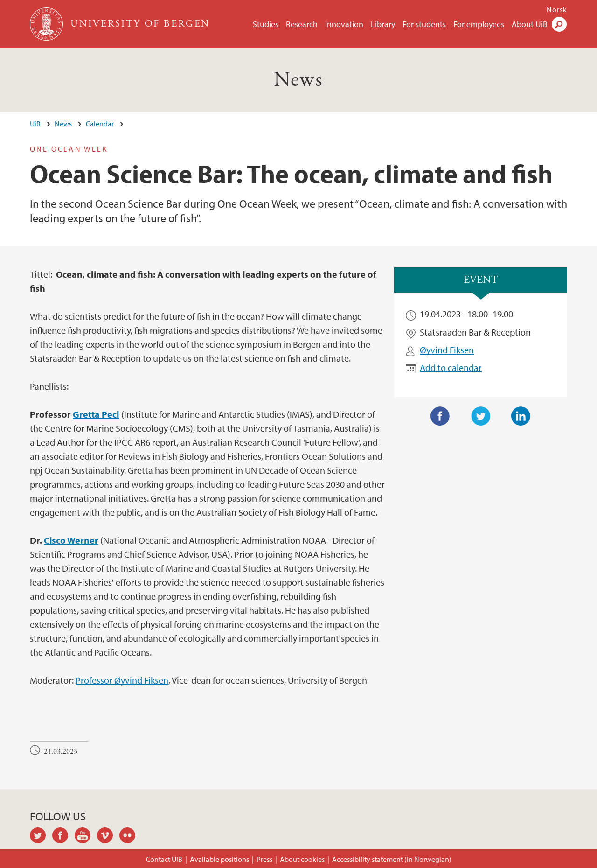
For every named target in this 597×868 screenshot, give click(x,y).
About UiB (530, 24)
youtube (86, 837)
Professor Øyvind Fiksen (122, 680)
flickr (131, 837)
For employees (479, 24)
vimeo (108, 837)
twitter (41, 837)
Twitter (481, 416)
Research (302, 24)
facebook (63, 837)
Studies (266, 24)
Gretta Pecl (96, 414)
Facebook (440, 416)
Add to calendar (451, 367)
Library (383, 24)
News (299, 80)
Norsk (557, 9)
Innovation (344, 24)
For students (424, 24)
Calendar (100, 124)
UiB (35, 124)
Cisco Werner (71, 540)
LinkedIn (521, 416)
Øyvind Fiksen (447, 350)
